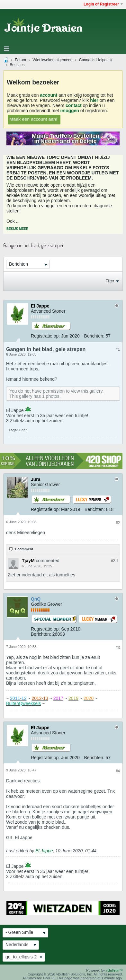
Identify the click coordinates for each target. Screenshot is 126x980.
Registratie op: (45, 336)
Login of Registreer (103, 4)
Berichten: (94, 336)
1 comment (24, 549)
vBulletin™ (114, 970)
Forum (20, 60)
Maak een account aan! (33, 119)
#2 (118, 523)
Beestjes (17, 65)
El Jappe (44, 851)
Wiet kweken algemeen (52, 60)
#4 (118, 771)
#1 (118, 349)
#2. (115, 561)
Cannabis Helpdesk (96, 60)
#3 (118, 648)
